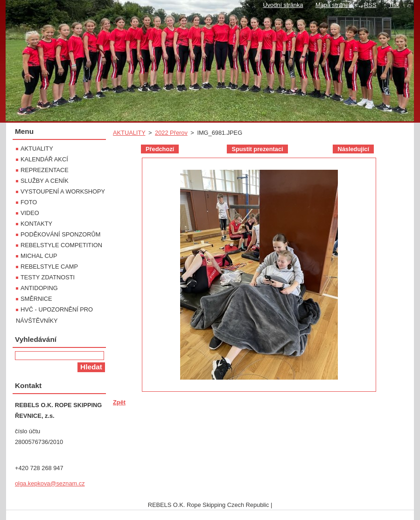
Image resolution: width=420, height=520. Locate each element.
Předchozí (160, 149)
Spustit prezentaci (257, 149)
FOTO (29, 202)
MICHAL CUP (39, 256)
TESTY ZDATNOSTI (48, 277)
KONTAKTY (36, 224)
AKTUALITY (129, 133)
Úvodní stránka (283, 5)
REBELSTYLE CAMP (49, 267)
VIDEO (30, 213)
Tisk (394, 5)
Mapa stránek (334, 5)
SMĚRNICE (36, 299)
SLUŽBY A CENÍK (45, 181)
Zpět (119, 402)
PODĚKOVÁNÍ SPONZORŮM (60, 234)
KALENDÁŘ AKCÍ (44, 159)
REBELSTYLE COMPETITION (61, 245)
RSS (370, 5)
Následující (353, 149)
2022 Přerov (171, 133)
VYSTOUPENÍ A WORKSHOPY (63, 191)
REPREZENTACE (45, 170)
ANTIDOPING (39, 288)
